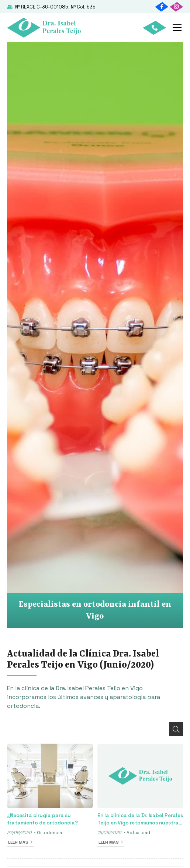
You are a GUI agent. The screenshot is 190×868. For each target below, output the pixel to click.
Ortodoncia (49, 833)
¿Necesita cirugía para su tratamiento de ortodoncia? (42, 819)
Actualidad (138, 833)
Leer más (18, 842)
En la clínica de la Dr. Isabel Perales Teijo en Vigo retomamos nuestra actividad (140, 820)
